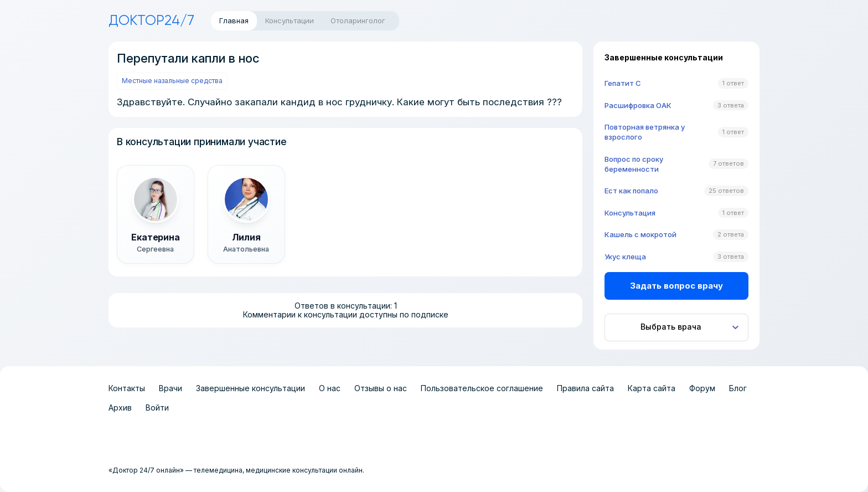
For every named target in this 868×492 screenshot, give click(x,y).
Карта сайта (652, 388)
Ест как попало (631, 191)
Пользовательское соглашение (482, 388)
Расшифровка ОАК (638, 105)
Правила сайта (585, 388)
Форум (702, 388)
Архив (120, 408)
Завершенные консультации (250, 388)
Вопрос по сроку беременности (634, 164)
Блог (738, 388)
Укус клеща (625, 257)
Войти (157, 408)
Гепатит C (623, 83)
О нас (330, 388)
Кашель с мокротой (640, 234)
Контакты (127, 388)
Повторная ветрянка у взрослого (645, 132)
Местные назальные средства (172, 81)
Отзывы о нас (381, 388)
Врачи (170, 388)
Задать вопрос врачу (676, 286)
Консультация (630, 213)
